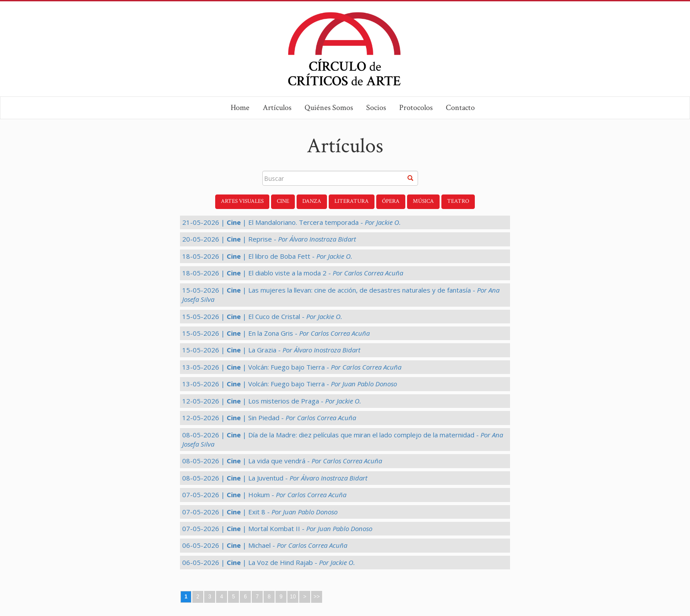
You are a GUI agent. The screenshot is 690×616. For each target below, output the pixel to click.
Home (240, 108)
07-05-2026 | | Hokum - (264, 495)
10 (293, 597)
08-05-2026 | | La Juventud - (275, 478)
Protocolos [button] (416, 108)
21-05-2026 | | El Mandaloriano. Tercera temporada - (292, 222)
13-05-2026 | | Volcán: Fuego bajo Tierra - (292, 367)
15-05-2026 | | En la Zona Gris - (276, 333)
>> (316, 597)
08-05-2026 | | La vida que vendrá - (282, 461)
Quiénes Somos (329, 108)
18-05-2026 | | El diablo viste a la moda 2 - (293, 273)
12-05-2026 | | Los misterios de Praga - (272, 401)
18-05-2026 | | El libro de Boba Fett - (267, 256)
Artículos (277, 108)
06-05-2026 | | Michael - (265, 545)
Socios (376, 108)
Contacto (460, 108)
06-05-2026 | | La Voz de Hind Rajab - (269, 562)
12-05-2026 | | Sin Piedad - (269, 418)
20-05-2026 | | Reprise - (269, 239)
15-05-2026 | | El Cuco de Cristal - (262, 316)
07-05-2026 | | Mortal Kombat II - (277, 528)
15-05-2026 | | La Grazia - (271, 350)
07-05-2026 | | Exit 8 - (260, 512)
